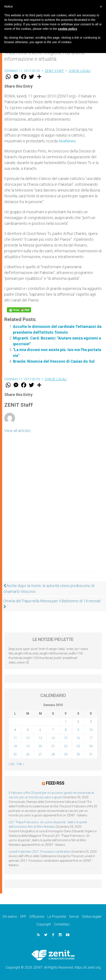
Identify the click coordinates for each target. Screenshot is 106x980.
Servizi (74, 917)
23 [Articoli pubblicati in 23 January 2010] (78, 746)
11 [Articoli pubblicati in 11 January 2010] (15, 738)
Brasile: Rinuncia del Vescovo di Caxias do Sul (54, 361)
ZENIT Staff (55, 71)
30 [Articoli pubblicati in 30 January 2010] (78, 754)
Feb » (20, 764)
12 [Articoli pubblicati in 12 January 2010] (28, 738)
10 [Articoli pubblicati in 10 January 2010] (91, 730)
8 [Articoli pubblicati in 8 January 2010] (66, 730)
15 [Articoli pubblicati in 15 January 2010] (66, 738)
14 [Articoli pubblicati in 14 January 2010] (53, 738)
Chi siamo (10, 917)
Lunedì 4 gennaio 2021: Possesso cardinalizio (40, 852)
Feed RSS (55, 783)
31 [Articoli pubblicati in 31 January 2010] (91, 754)
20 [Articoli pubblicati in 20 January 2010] (40, 746)
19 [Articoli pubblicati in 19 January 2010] (28, 746)
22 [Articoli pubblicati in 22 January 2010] (66, 746)
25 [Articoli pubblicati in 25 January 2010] (15, 754)
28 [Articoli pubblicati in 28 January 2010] (53, 754)
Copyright (44, 924)
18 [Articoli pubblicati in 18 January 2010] (15, 746)
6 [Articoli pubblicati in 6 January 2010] (40, 730)
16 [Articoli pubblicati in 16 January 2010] (78, 738)
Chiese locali (80, 71)
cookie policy (68, 29)
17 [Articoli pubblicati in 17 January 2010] (91, 738)
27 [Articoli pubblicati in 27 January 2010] (40, 754)
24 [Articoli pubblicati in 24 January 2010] (91, 746)
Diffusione (37, 917)
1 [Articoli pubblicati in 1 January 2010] (66, 722)
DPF (23, 917)
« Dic (12, 764)
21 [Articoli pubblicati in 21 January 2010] (53, 746)
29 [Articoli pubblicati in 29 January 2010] (66, 754)
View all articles (17, 431)
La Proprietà (57, 917)
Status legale (92, 917)
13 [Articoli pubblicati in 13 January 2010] (40, 738)
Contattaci (62, 924)
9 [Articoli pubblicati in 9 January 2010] (78, 730)
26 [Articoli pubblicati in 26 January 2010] (28, 754)
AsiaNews (67, 141)
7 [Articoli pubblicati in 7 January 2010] (53, 730)
